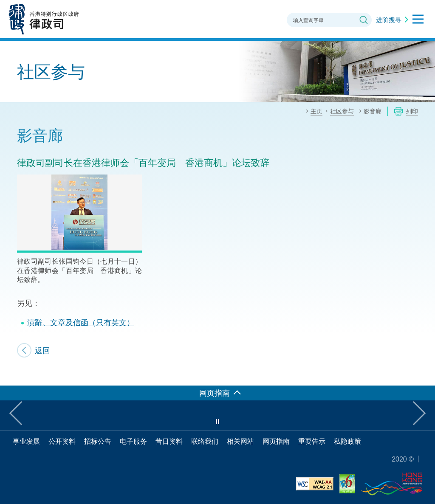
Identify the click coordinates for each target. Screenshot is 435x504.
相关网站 (240, 441)
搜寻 (364, 20)
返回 (42, 350)
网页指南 (276, 441)
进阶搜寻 (389, 20)
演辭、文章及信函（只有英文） (81, 322)
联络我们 (205, 441)
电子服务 (133, 441)
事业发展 (26, 441)
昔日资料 (169, 441)
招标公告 (98, 441)
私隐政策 (347, 441)
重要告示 (312, 441)
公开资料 (62, 441)
